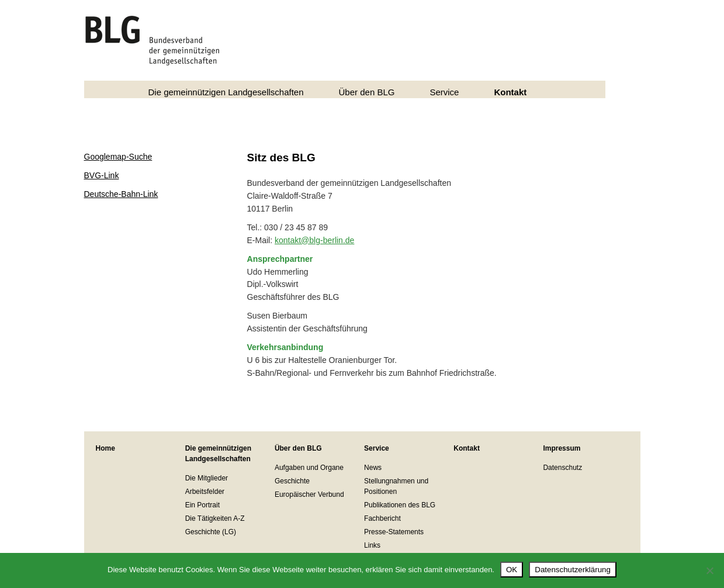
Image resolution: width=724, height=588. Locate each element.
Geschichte (292, 481)
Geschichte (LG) (211, 532)
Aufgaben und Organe (309, 468)
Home (105, 448)
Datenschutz (562, 468)
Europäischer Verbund (309, 494)
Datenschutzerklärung (573, 570)
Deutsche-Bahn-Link (121, 194)
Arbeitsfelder (205, 492)
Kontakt (510, 92)
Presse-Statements (394, 532)
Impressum (562, 448)
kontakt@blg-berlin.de (314, 240)
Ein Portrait (202, 505)
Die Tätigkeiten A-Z (215, 518)
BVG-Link (102, 175)
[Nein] (709, 570)
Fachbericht (382, 518)
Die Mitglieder (207, 478)
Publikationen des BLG (400, 505)
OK (512, 570)
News (373, 468)
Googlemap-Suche (118, 157)
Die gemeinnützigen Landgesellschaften (226, 92)
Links (372, 545)
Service (444, 92)
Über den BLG (367, 92)
